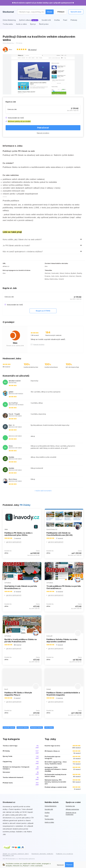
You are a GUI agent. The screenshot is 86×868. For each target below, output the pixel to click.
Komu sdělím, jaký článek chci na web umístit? (22, 239)
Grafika (47, 813)
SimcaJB (49, 636)
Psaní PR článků (9, 728)
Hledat (50, 12)
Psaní (47, 816)
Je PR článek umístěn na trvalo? (16, 245)
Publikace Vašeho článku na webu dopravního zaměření (62, 640)
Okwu (10, 49)
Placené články (23, 728)
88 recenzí (32, 50)
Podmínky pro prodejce (64, 854)
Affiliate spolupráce (72, 809)
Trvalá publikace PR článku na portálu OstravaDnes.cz (64, 587)
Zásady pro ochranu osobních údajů (16, 854)
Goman (49, 689)
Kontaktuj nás (70, 806)
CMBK (6, 529)
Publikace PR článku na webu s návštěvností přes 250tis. (18, 534)
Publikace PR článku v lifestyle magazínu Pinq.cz (18, 694)
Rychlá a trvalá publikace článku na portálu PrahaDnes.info (21, 640)
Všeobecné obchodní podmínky (42, 854)
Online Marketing (51, 806)
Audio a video (49, 822)
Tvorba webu (49, 819)
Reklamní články (37, 728)
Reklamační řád (8, 855)
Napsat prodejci (43, 133)
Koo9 (6, 689)
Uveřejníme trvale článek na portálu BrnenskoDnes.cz (21, 587)
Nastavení (60, 865)
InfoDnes (8, 583)
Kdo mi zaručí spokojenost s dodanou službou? (23, 252)
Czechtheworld (52, 529)
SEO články (49, 728)
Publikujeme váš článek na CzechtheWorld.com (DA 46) (60, 534)
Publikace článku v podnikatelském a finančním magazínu (63, 694)
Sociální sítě (49, 809)
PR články (25, 505)
